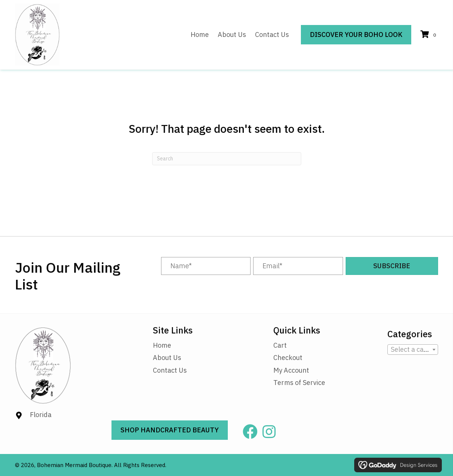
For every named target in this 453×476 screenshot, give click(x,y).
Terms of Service (299, 383)
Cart (280, 345)
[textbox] (413, 350)
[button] (392, 266)
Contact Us (170, 370)
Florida (41, 415)
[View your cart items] (429, 35)
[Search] (227, 159)
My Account (291, 370)
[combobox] (413, 350)
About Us (167, 358)
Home (162, 345)
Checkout (288, 358)
